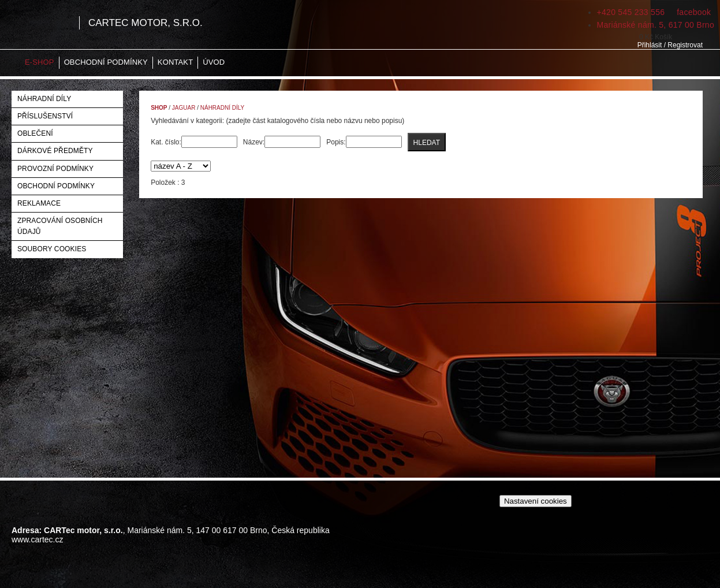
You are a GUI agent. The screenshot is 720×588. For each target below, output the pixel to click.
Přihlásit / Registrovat (670, 45)
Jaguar (184, 108)
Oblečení (35, 133)
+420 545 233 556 (631, 12)
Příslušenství (45, 116)
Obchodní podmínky (106, 62)
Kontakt (175, 62)
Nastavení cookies (536, 501)
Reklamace (39, 203)
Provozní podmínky (55, 169)
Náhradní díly (44, 99)
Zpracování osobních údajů (60, 226)
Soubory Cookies (52, 249)
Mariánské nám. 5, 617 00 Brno (656, 25)
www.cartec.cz (37, 539)
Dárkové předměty (55, 151)
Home (12, 63)
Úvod (214, 62)
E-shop (40, 62)
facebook (693, 12)
